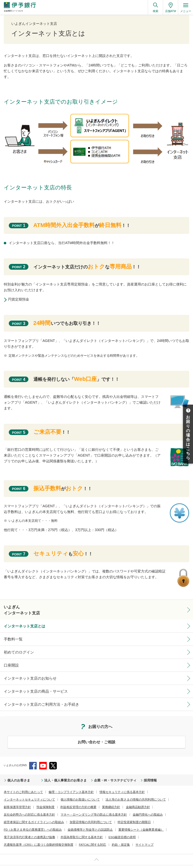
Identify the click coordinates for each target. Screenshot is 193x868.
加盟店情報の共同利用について (108, 807)
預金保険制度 (134, 792)
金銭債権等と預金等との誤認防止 (77, 814)
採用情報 (124, 774)
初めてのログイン (16, 649)
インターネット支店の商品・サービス (29, 686)
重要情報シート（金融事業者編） (120, 814)
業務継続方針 (11, 799)
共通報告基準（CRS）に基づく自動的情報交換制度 (150, 821)
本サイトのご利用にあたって (20, 785)
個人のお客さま (16, 774)
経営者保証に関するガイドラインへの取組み (60, 807)
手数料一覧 (11, 636)
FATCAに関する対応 (15, 828)
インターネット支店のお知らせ (25, 674)
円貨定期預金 (20, 299)
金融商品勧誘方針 (34, 799)
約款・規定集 (40, 828)
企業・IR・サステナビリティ (95, 774)
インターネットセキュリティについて (150, 785)
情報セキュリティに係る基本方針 (104, 785)
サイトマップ (60, 828)
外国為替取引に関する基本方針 (70, 821)
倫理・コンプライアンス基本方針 (61, 785)
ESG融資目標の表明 (104, 821)
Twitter (53, 759)
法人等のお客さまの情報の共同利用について (67, 792)
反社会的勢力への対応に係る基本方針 (72, 799)
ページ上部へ (96, 843)
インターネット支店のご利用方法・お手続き (34, 698)
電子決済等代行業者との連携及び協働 (25, 821)
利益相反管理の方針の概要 (162, 792)
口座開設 (10, 661)
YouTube (43, 759)
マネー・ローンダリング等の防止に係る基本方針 (126, 799)
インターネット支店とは (20, 624)
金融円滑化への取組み (16, 807)
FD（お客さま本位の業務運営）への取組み (28, 814)
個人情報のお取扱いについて (20, 792)
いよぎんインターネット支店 (18, 609)
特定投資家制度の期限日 (145, 807)
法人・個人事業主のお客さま (55, 774)
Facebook (33, 759)
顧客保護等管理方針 (109, 792)
